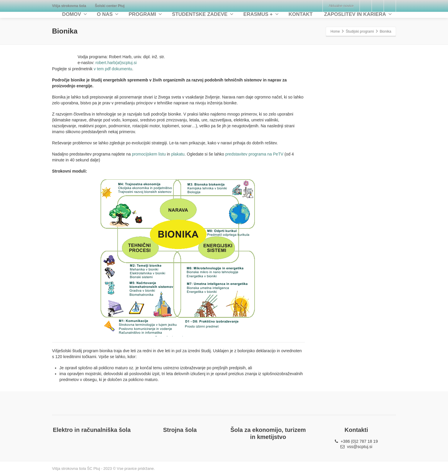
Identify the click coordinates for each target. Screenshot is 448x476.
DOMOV (74, 14)
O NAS (108, 14)
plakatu (178, 154)
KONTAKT (301, 14)
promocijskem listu (149, 154)
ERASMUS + (261, 14)
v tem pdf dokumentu (113, 69)
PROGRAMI (145, 14)
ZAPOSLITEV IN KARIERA (358, 14)
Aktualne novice (341, 6)
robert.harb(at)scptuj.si (116, 63)
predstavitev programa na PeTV (254, 154)
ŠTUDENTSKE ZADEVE (203, 14)
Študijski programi (360, 31)
